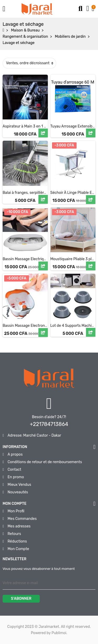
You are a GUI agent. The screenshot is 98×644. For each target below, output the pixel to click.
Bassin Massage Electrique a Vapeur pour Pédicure (45, 259)
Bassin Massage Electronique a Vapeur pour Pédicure (48, 326)
